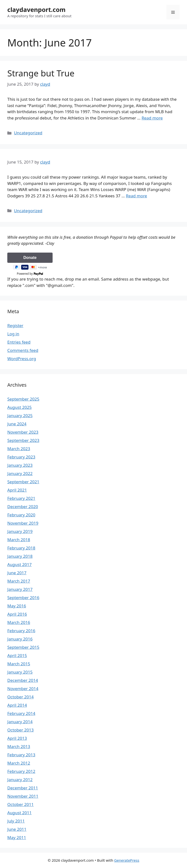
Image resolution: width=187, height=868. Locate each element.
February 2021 (21, 498)
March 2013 (19, 746)
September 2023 (23, 440)
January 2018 (20, 556)
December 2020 (23, 507)
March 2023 (19, 449)
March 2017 (19, 581)
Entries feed (19, 342)
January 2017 (20, 589)
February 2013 (21, 755)
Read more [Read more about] (136, 196)
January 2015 (20, 672)
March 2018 (19, 540)
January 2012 (20, 780)
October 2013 (20, 730)
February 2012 (21, 771)
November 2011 (23, 796)
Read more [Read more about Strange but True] (152, 118)
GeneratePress (127, 860)
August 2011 (19, 813)
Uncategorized (28, 133)
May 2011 (17, 837)
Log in (13, 334)
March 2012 (19, 763)
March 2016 (19, 622)
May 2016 (17, 606)
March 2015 (19, 664)
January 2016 (20, 639)
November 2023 (23, 432)
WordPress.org (22, 359)
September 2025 (23, 399)
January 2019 (20, 531)
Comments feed (23, 350)
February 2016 (21, 631)
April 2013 (17, 738)
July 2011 (16, 821)
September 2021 (23, 482)
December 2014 (23, 680)
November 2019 (23, 523)
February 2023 (21, 457)
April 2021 (17, 490)
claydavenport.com (36, 9)
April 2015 (17, 655)
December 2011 (23, 788)
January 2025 (20, 416)
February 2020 (21, 515)
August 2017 (19, 564)
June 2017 (17, 573)
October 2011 (20, 804)
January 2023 (20, 465)
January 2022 (20, 473)
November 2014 (23, 689)
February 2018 (21, 548)
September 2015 (23, 647)
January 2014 (20, 722)
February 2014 (21, 713)
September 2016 (23, 598)
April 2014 (17, 705)
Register (15, 325)
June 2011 (17, 829)
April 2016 (17, 614)
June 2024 (17, 424)
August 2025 (19, 407)
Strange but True (41, 73)
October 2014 (20, 697)
